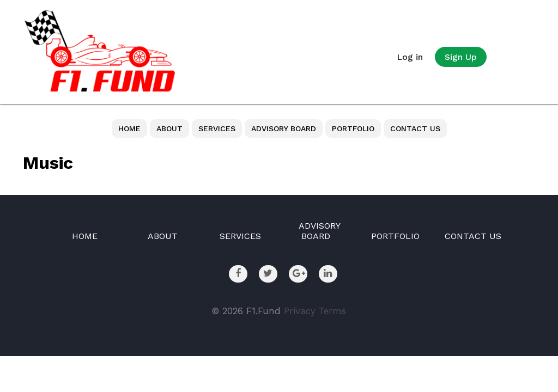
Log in (410, 57)
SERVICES (217, 128)
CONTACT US (415, 128)
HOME (129, 128)
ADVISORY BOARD (284, 128)
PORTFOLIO (353, 128)
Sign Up (461, 57)
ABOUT (169, 128)
